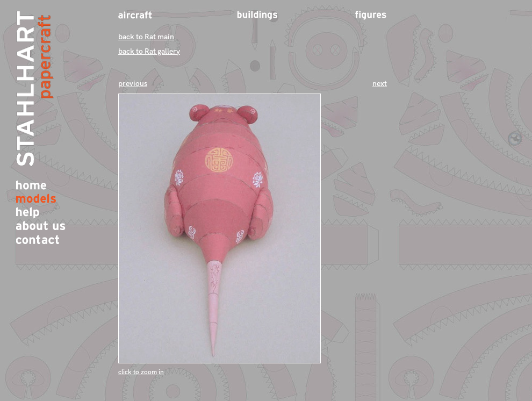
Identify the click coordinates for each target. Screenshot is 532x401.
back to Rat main (146, 37)
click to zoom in (141, 372)
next (380, 84)
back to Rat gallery (149, 51)
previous (133, 84)
